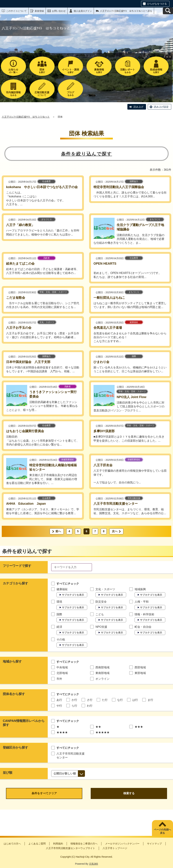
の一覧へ (13, 71)
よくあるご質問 (37, 844)
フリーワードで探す (17, 566)
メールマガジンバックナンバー (122, 844)
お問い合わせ (59, 11)
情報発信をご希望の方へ (84, 844)
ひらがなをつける (157, 4)
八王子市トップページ (115, 848)
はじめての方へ (12, 844)
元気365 (93, 864)
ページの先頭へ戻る (162, 831)
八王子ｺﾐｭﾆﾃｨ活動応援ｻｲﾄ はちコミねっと (26, 117)
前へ (58, 531)
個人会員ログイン (83, 11)
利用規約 (58, 844)
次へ (115, 531)
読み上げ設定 (161, 107)
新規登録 (39, 11)
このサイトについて (16, 11)
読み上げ (138, 107)
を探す (42, 71)
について (42, 94)
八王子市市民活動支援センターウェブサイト (71, 848)
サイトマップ (154, 844)
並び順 (8, 773)
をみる (128, 71)
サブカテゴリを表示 (73, 595)
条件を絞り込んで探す (87, 154)
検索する (129, 793)
